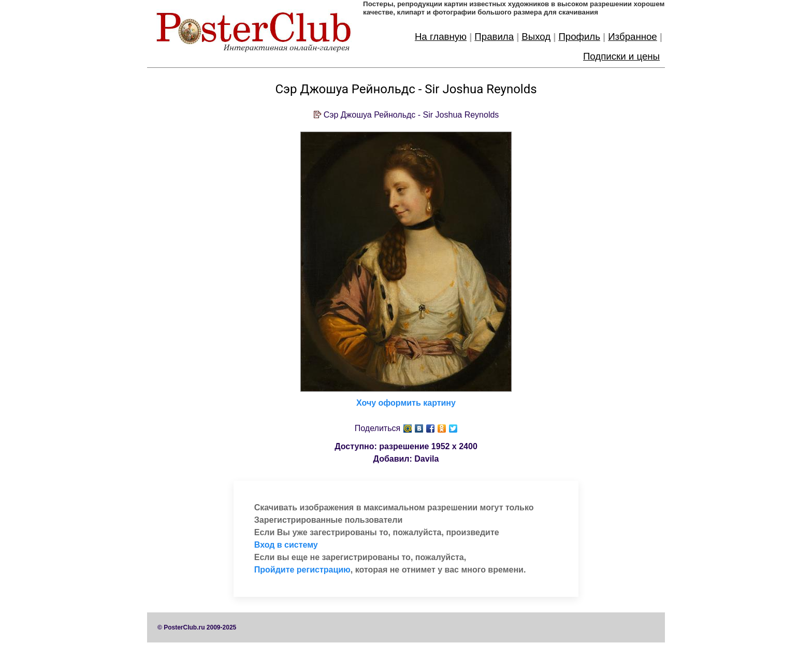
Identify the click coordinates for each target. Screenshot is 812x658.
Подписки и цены (621, 56)
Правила (494, 37)
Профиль (579, 37)
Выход (536, 37)
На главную (441, 37)
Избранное (633, 37)
